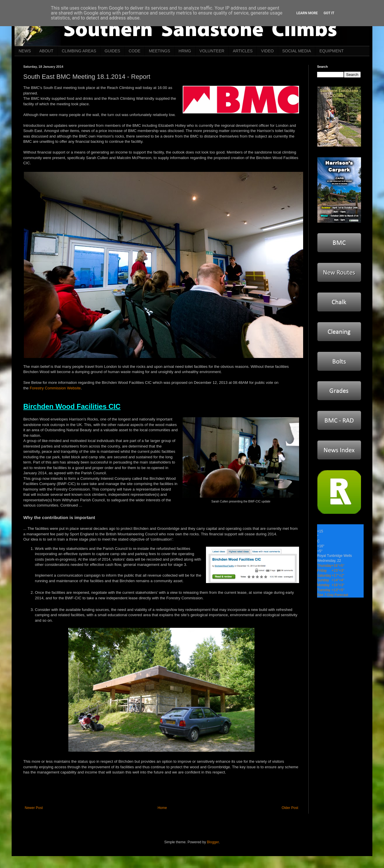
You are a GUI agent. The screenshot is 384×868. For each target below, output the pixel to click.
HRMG (185, 51)
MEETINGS (160, 51)
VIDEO (267, 51)
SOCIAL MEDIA (297, 51)
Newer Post (34, 808)
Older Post (290, 808)
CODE (134, 51)
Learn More (307, 13)
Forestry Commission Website (55, 388)
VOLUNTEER (212, 51)
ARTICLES (243, 51)
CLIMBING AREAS (79, 51)
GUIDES (113, 51)
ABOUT (46, 51)
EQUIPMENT (331, 51)
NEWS (25, 51)
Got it (329, 13)
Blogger (213, 842)
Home (162, 808)
